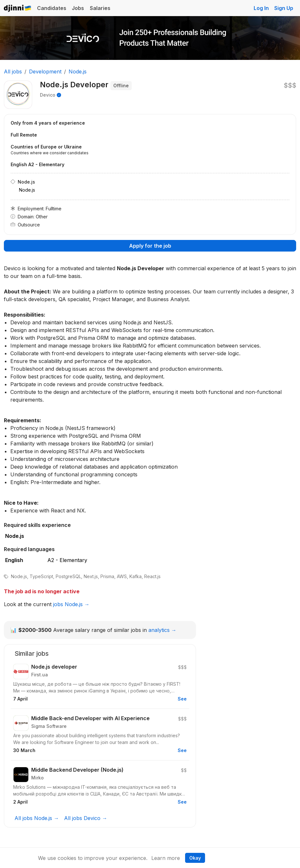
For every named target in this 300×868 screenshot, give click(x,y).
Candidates (52, 8)
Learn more (166, 858)
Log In (261, 8)
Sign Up (284, 8)
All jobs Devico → (86, 818)
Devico (48, 95)
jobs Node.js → (71, 604)
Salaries (100, 8)
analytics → (162, 630)
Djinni (18, 9)
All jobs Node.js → (37, 818)
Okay (195, 858)
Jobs (78, 8)
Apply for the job (150, 246)
